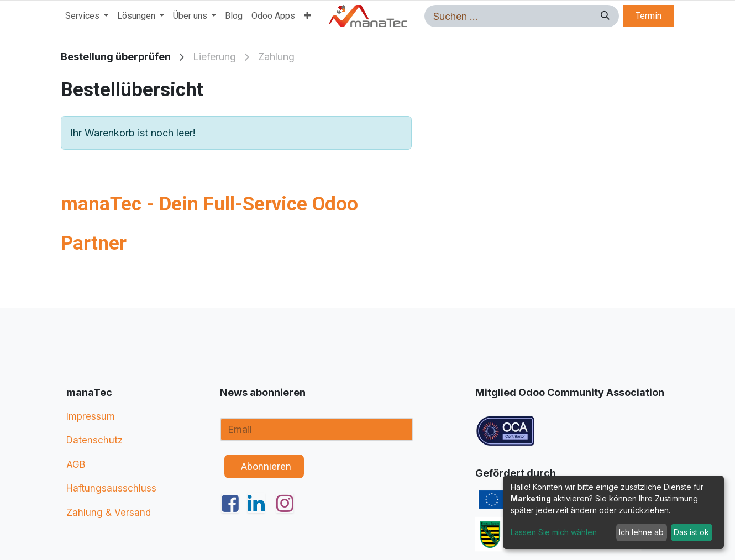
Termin (649, 16)
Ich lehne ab (641, 532)
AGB (76, 464)
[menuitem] (87, 16)
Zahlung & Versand (109, 513)
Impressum (91, 416)
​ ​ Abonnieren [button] (264, 466)
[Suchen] (603, 16)
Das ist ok (691, 532)
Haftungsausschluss (111, 488)
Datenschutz (95, 440)
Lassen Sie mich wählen (554, 532)
